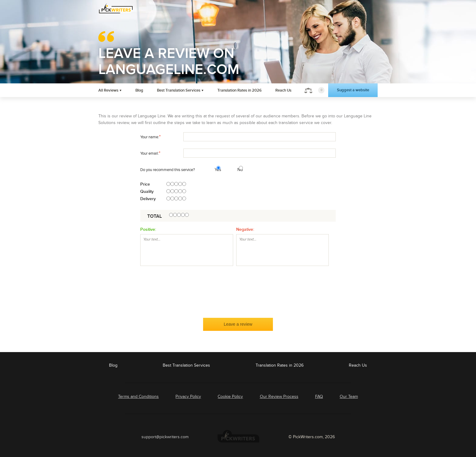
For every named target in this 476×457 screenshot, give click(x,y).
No (238, 170)
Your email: (150, 153)
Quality (147, 192)
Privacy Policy (188, 397)
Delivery (148, 199)
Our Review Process (279, 397)
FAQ (319, 397)
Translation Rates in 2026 (240, 90)
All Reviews (108, 90)
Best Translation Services (179, 90)
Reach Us (283, 90)
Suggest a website (353, 90)
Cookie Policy (230, 397)
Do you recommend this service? (168, 170)
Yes (216, 170)
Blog (139, 90)
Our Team (349, 397)
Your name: (150, 137)
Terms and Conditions (138, 397)
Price (145, 184)
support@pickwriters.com (165, 437)
